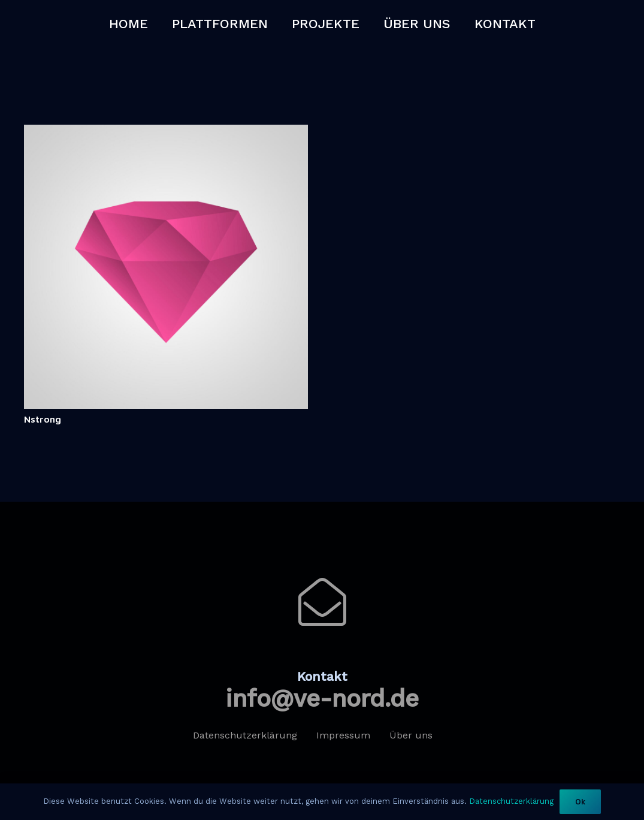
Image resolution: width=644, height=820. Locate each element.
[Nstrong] (166, 132)
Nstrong (43, 419)
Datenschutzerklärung (511, 801)
